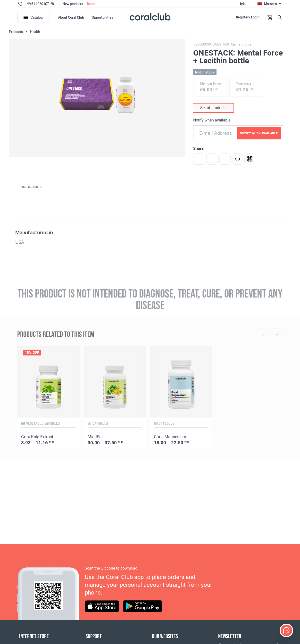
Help (242, 4)
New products (73, 4)
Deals (91, 4)
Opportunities (102, 17)
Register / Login (248, 17)
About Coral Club (71, 17)
